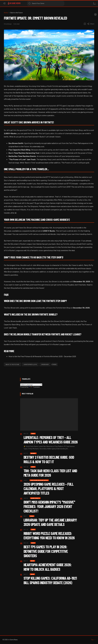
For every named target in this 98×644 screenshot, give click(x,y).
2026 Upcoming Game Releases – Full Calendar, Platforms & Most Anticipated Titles (49, 489)
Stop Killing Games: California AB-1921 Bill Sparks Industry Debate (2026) (50, 580)
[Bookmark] (94, 3)
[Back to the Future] (16, 13)
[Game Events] (35, 498)
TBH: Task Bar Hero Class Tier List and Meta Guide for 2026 (50, 473)
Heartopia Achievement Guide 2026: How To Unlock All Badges (48, 567)
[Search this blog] (46, 3)
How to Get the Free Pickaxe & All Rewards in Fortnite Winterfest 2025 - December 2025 (42, 356)
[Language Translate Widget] (31, 385)
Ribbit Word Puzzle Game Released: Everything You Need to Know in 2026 (49, 536)
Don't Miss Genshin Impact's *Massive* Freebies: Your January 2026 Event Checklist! (49, 506)
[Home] (6, 13)
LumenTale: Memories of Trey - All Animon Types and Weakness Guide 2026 (51, 440)
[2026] (33, 434)
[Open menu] (4, 3)
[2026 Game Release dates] (39, 480)
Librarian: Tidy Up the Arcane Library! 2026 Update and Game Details (50, 522)
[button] (54, 364)
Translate (34, 387)
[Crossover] (45, 364)
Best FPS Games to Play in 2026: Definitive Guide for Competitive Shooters (46, 551)
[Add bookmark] (85, 24)
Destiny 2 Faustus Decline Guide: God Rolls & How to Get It (49, 459)
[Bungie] (33, 453)
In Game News (13, 640)
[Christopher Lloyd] (30, 364)
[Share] (91, 24)
